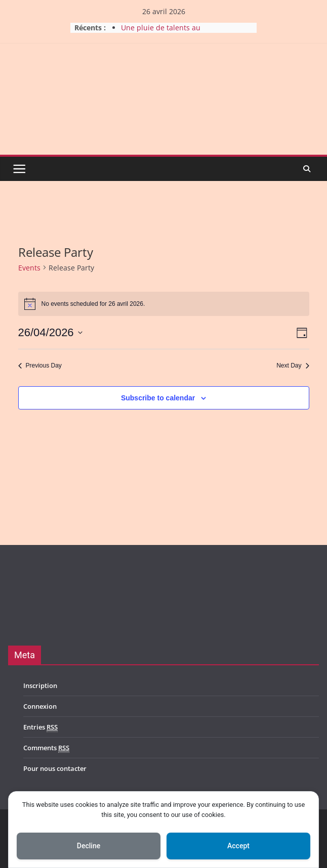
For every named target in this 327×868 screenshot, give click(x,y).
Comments (46, 748)
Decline (89, 846)
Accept (238, 846)
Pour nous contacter (55, 768)
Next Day (293, 366)
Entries (40, 727)
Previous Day (40, 366)
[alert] (164, 304)
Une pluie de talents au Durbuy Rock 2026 (161, 33)
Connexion (40, 706)
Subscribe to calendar (158, 398)
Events (29, 268)
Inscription (40, 686)
